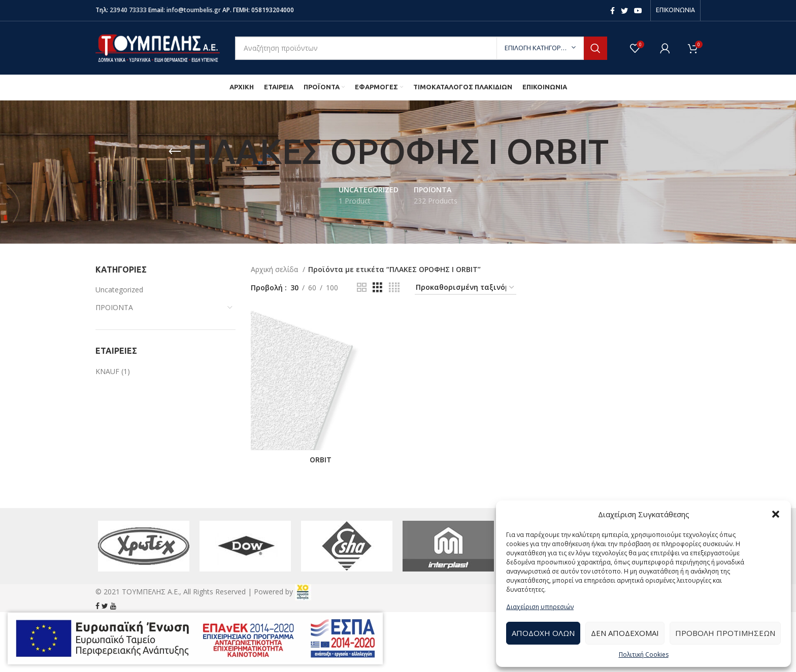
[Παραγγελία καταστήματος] (466, 288)
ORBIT (321, 460)
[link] (303, 592)
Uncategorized (119, 290)
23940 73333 (128, 10)
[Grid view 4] (394, 288)
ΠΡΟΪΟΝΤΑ (114, 307)
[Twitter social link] (624, 11)
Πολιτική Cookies (644, 654)
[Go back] (175, 152)
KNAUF (107, 371)
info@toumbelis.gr (194, 10)
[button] (776, 514)
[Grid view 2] (362, 288)
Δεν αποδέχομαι (625, 633)
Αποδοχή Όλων (543, 633)
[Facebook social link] (612, 11)
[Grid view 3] (377, 288)
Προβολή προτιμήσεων (725, 633)
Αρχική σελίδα (275, 269)
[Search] (421, 48)
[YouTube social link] (638, 11)
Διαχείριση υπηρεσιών (540, 607)
